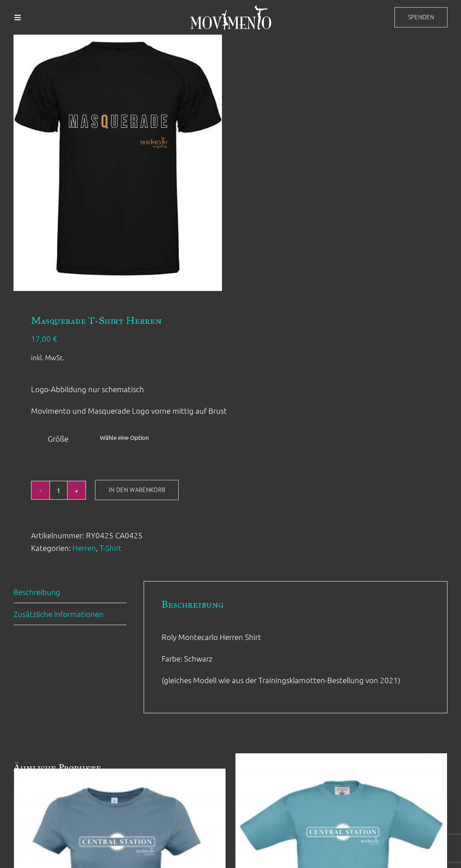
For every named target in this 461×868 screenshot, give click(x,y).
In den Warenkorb (137, 490)
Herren (84, 548)
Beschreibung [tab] (37, 592)
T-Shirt (111, 548)
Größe (58, 438)
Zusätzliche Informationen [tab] (59, 614)
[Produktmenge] (59, 490)
